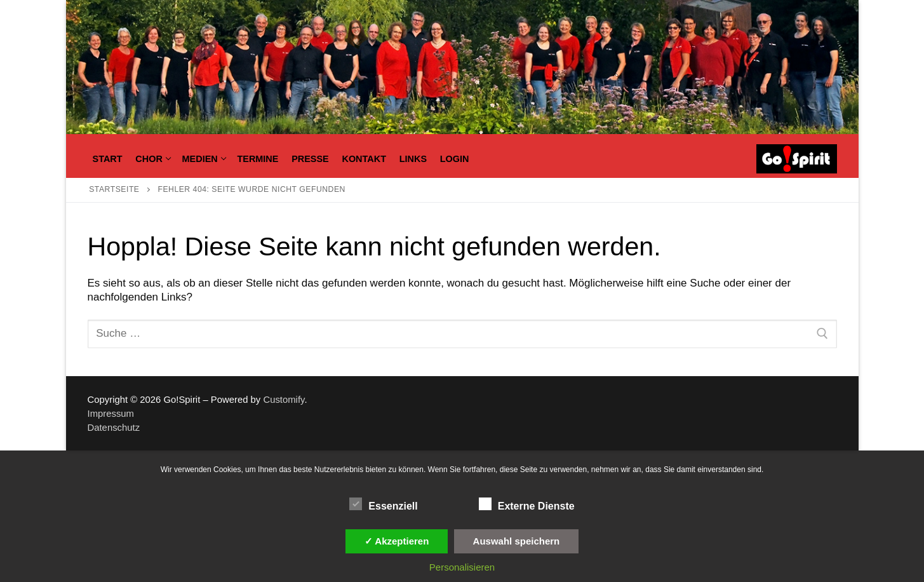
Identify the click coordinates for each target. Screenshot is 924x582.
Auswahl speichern (517, 541)
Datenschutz (114, 428)
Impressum (111, 414)
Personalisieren (462, 567)
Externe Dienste (527, 504)
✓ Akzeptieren (397, 541)
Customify (284, 400)
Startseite (114, 189)
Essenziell (383, 504)
